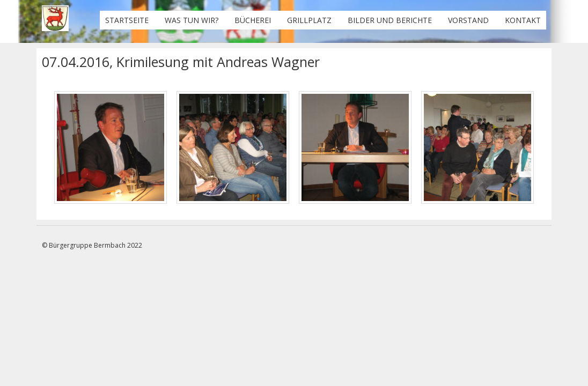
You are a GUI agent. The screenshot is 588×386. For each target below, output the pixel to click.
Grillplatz (309, 20)
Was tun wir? (192, 20)
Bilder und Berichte (390, 20)
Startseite (127, 20)
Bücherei (253, 20)
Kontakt (523, 20)
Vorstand (468, 20)
